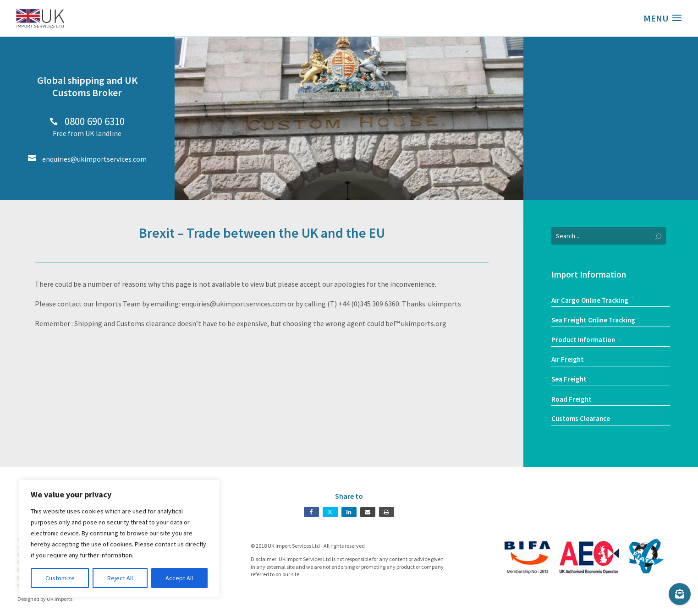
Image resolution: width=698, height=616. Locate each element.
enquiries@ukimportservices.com (87, 159)
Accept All (179, 578)
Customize (60, 578)
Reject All (120, 578)
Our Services (611, 164)
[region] (119, 539)
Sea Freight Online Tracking (593, 320)
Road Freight (572, 399)
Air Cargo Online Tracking (590, 300)
